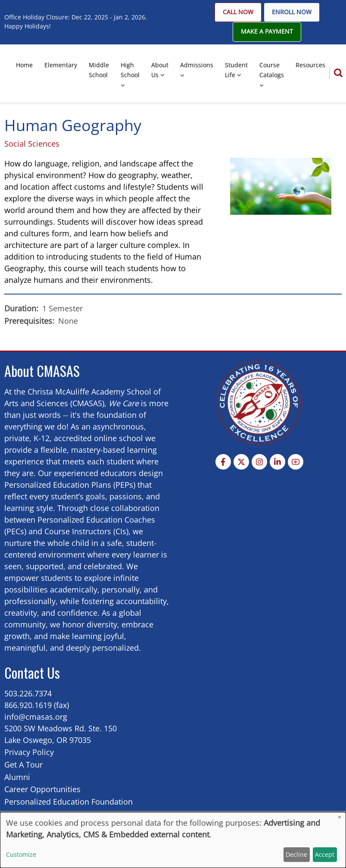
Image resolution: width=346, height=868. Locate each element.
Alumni (17, 777)
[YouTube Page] (296, 462)
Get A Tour (23, 765)
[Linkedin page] (277, 462)
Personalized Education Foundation (69, 802)
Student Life (236, 70)
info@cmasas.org (36, 717)
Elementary (61, 65)
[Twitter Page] (241, 462)
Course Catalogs (272, 70)
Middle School (99, 70)
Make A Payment (267, 31)
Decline (296, 854)
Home (24, 65)
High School (130, 70)
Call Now (238, 12)
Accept (325, 854)
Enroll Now (292, 12)
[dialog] (173, 840)
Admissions (197, 65)
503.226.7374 (28, 693)
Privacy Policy (29, 752)
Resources (310, 65)
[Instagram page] (259, 462)
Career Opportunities (42, 789)
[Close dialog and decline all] (340, 817)
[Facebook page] (223, 462)
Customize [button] (21, 854)
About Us (160, 70)
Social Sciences (32, 144)
